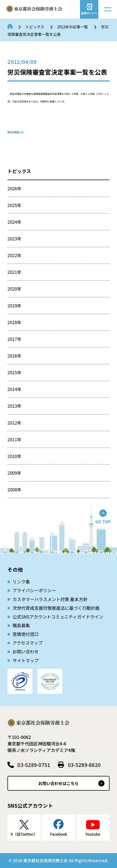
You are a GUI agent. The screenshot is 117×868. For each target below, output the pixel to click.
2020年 (14, 289)
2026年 (14, 188)
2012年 (14, 423)
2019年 (14, 306)
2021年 (14, 272)
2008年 (14, 489)
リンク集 (21, 582)
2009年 (14, 473)
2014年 (14, 389)
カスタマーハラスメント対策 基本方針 (50, 599)
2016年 (14, 356)
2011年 (14, 439)
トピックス (35, 27)
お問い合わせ (26, 651)
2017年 (14, 339)
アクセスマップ (28, 643)
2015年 (14, 372)
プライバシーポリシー (34, 590)
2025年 (14, 205)
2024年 (14, 222)
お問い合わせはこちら (58, 783)
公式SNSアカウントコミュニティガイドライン (58, 617)
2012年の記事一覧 (73, 27)
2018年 (14, 322)
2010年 (14, 456)
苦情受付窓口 (26, 634)
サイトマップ (26, 660)
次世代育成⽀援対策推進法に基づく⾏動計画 (56, 608)
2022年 (14, 255)
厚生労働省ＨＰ (16, 132)
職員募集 (21, 625)
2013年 (14, 406)
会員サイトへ (89, 13)
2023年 (14, 239)
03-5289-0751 (34, 765)
